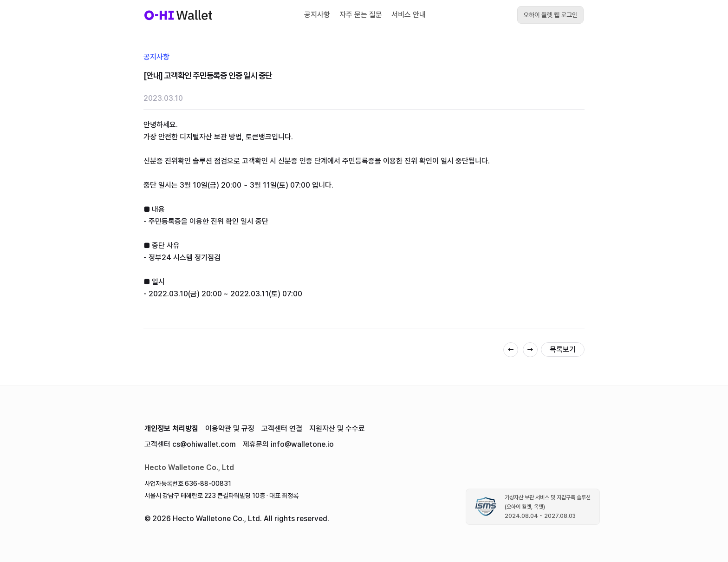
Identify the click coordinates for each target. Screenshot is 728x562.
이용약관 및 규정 (230, 428)
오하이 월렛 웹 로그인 (550, 15)
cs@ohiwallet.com (204, 444)
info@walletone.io (302, 444)
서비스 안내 (409, 15)
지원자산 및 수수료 (337, 428)
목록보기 (563, 350)
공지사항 (317, 15)
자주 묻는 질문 (361, 15)
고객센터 (282, 428)
